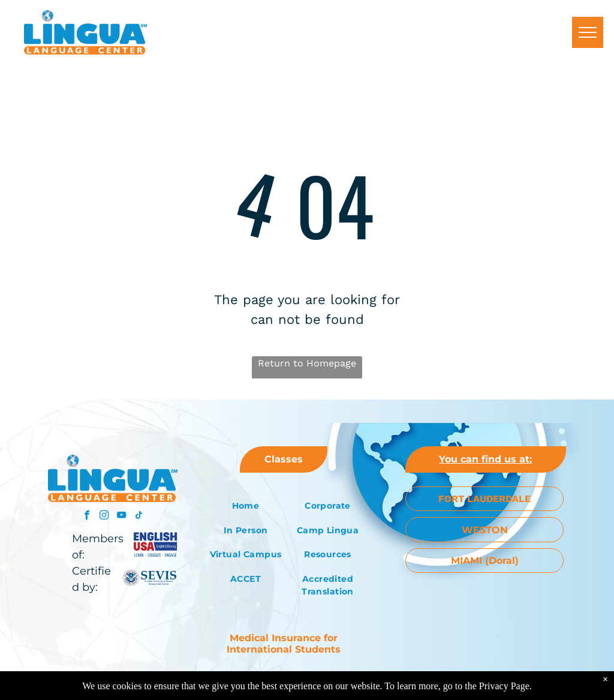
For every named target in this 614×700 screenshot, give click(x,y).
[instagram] (104, 516)
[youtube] (121, 516)
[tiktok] (139, 516)
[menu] (588, 32)
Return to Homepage (307, 363)
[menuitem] (246, 506)
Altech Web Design (344, 678)
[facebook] (87, 516)
